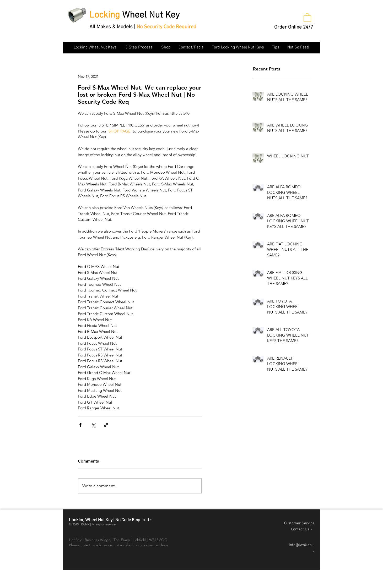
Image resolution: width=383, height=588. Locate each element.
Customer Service (299, 523)
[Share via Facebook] (80, 425)
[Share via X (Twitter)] (93, 425)
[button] (307, 17)
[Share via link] (106, 425)
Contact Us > (303, 529)
